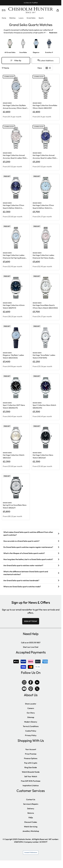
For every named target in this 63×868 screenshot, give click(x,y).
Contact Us (31, 799)
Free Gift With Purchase (31, 781)
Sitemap (31, 717)
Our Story (31, 713)
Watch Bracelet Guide (31, 772)
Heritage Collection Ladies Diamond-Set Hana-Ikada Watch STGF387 (43, 258)
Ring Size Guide (31, 767)
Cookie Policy (31, 731)
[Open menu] (4, 10)
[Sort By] (47, 61)
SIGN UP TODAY (31, 621)
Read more (53, 33)
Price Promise (31, 754)
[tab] (31, 534)
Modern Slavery (31, 722)
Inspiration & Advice (31, 785)
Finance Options (31, 758)
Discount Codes (31, 822)
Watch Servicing (31, 827)
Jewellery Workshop (31, 831)
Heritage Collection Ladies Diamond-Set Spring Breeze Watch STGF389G (14, 258)
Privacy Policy (31, 735)
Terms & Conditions (31, 726)
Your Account (31, 749)
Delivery (31, 808)
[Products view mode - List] (50, 68)
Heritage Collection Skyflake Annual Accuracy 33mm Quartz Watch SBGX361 (15, 108)
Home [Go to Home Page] (4, 18)
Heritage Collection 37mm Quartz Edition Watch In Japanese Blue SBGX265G (13, 208)
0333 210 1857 (35, 643)
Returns (31, 813)
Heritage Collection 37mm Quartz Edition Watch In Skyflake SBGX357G (43, 208)
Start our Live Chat (31, 647)
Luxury (21, 18)
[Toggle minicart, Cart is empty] (58, 10)
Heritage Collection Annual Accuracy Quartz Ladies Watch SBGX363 (15, 158)
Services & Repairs (31, 804)
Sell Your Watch (31, 776)
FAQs (31, 818)
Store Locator (31, 704)
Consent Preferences (31, 853)
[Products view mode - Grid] (47, 68)
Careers (31, 708)
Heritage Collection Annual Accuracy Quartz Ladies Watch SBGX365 (45, 158)
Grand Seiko (31, 18)
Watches (12, 18)
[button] (31, 534)
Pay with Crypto (31, 763)
